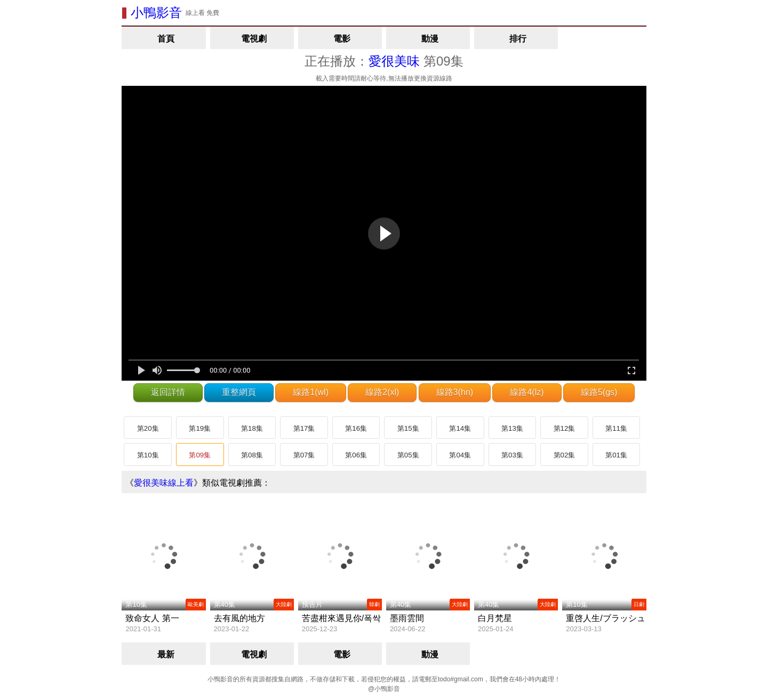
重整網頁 (239, 392)
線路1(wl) (311, 392)
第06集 (356, 455)
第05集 (408, 455)
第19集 (200, 428)
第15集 (408, 428)
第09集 (200, 455)
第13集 (512, 428)
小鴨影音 (156, 13)
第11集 (616, 428)
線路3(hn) (455, 392)
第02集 (565, 455)
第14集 (460, 428)
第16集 (356, 428)
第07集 (304, 455)
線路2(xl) (382, 392)
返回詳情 (168, 392)
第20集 (148, 428)
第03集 (512, 455)
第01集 (616, 455)
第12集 (565, 428)
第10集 (148, 455)
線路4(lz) (527, 392)
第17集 (304, 428)
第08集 (252, 455)
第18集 (252, 428)
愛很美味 (394, 61)
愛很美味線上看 (164, 483)
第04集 (460, 455)
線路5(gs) (599, 392)
